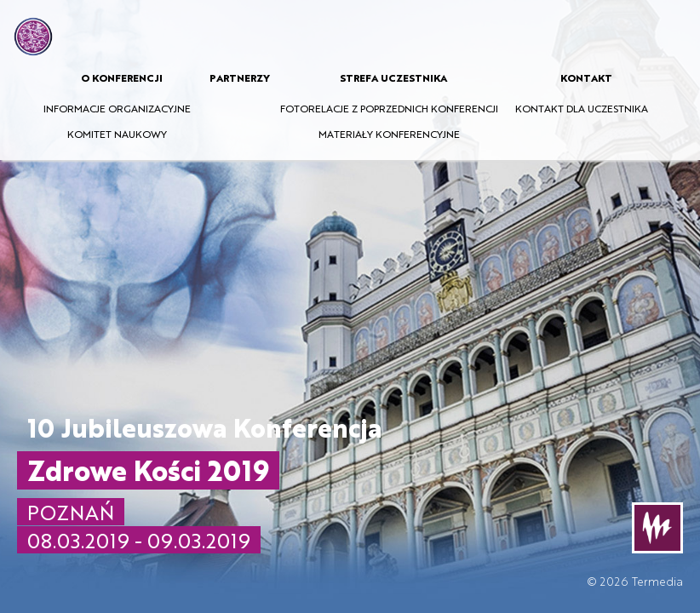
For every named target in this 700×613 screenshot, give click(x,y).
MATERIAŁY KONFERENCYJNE (389, 134)
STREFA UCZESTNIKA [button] (393, 77)
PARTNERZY (240, 77)
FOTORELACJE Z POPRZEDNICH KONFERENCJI (389, 108)
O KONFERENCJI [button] (122, 77)
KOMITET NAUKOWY (117, 134)
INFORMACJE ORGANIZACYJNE (117, 108)
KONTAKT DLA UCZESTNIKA (582, 108)
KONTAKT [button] (586, 77)
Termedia (657, 581)
